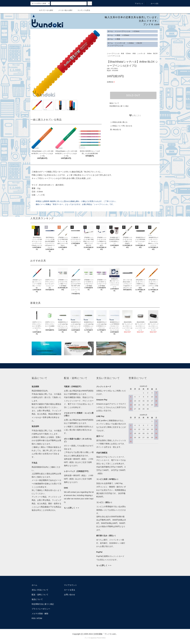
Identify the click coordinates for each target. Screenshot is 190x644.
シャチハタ (121, 43)
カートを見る (70, 590)
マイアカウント (70, 585)
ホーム (110, 31)
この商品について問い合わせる (120, 126)
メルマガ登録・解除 (40, 614)
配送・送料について (40, 595)
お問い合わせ (70, 595)
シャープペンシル (123, 31)
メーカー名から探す (64, 10)
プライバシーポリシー (41, 609)
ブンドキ (87, 638)
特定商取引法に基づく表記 (119, 106)
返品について (114, 103)
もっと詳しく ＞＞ (72, 508)
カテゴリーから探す (45, 10)
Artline (131, 43)
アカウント (138, 4)
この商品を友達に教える (117, 122)
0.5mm (137, 31)
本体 (118, 35)
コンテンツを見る (82, 10)
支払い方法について (40, 590)
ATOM (40, 618)
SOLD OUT (133, 95)
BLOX (140, 43)
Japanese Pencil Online (98, 638)
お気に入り (135, 115)
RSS (34, 618)
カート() (153, 4)
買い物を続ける (114, 130)
